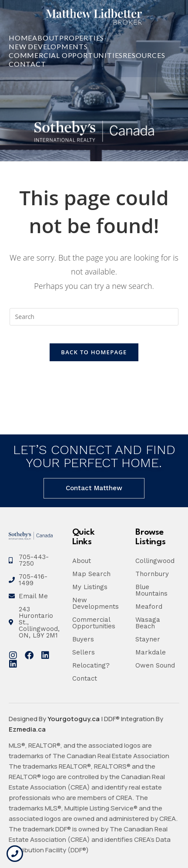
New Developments (48, 46)
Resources (144, 55)
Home (20, 38)
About (46, 38)
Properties (82, 38)
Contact (27, 64)
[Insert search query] (94, 317)
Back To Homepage (94, 352)
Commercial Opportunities (66, 55)
